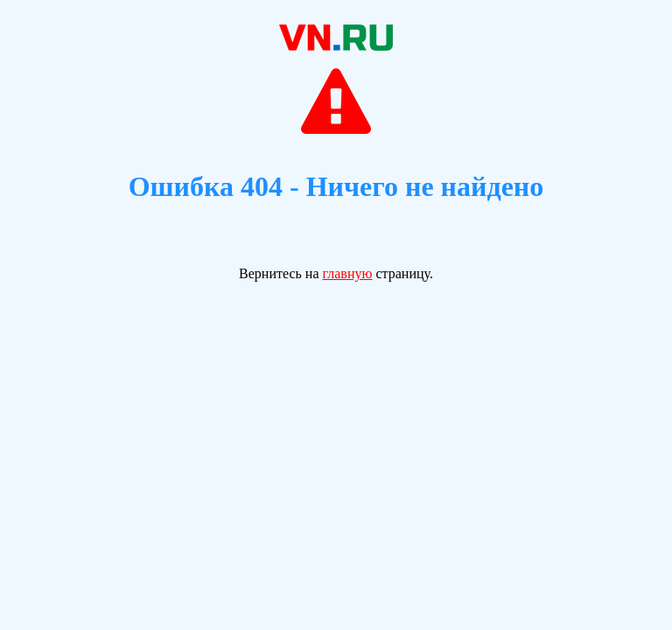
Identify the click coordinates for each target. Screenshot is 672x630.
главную (348, 273)
